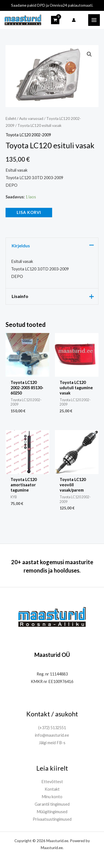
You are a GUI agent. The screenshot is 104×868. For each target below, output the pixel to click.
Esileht (11, 119)
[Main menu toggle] (94, 20)
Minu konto (52, 797)
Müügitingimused (52, 812)
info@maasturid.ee (52, 735)
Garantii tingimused (52, 804)
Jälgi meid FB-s (52, 743)
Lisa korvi (29, 212)
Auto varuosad (31, 119)
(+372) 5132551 (52, 728)
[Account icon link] (74, 20)
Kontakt (52, 789)
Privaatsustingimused (52, 819)
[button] (89, 54)
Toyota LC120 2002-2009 (28, 135)
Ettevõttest (52, 782)
